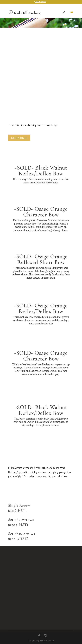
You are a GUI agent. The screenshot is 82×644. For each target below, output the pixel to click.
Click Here (19, 138)
